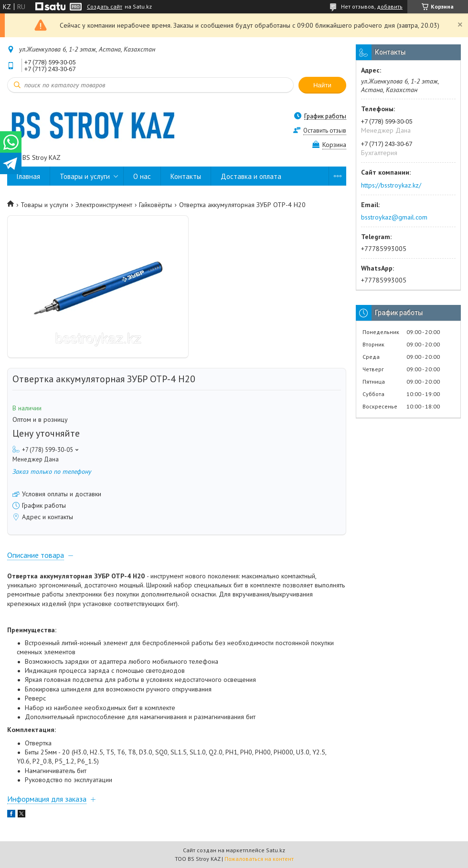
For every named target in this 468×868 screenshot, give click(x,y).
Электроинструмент (104, 205)
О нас (142, 176)
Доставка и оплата (251, 176)
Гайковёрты (155, 205)
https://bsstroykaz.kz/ (391, 185)
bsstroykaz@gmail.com (394, 217)
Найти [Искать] (322, 85)
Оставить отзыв (325, 131)
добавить (390, 6)
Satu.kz (276, 850)
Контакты (186, 176)
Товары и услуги (85, 176)
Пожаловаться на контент (259, 859)
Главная (28, 176)
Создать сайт (105, 7)
